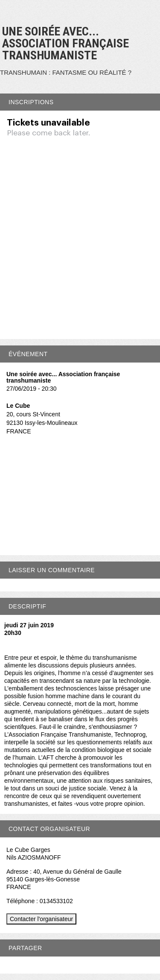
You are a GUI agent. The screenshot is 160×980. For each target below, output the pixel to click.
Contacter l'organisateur (41, 919)
